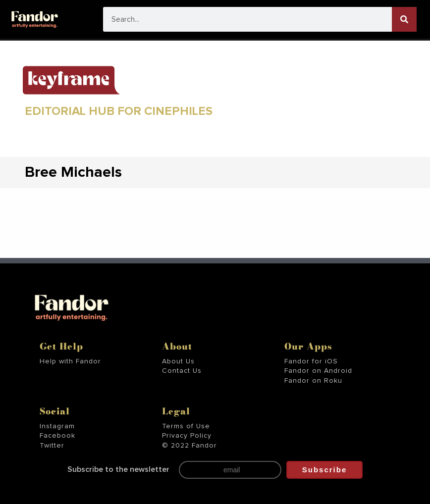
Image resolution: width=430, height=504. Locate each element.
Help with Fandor (70, 361)
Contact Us (182, 371)
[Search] (404, 19)
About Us (178, 361)
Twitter (52, 446)
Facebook (57, 436)
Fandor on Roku (313, 381)
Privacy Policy (187, 436)
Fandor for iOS (311, 361)
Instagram (57, 426)
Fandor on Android (318, 371)
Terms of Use (186, 426)
